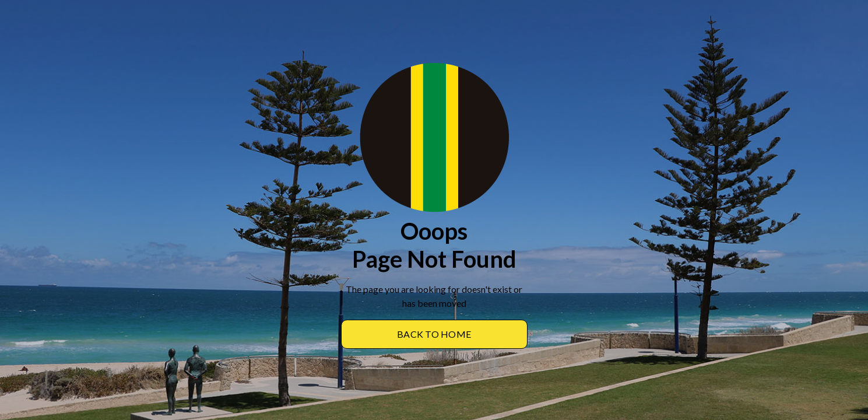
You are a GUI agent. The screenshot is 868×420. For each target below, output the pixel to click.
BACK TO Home (434, 334)
